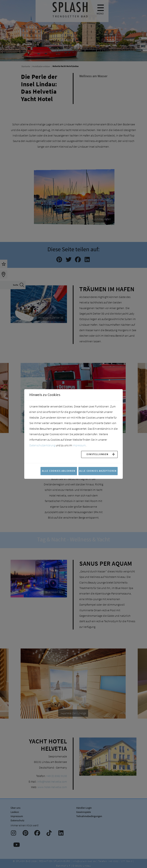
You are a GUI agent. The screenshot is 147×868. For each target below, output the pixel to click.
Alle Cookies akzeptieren (98, 471)
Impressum (79, 445)
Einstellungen (97, 454)
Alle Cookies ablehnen (59, 471)
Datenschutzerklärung (42, 445)
